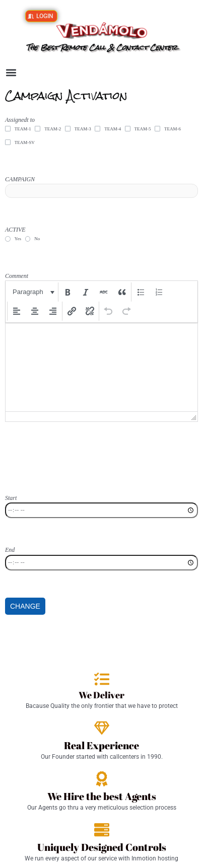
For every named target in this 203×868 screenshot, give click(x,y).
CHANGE (25, 606)
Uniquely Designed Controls (102, 847)
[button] (11, 73)
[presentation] (32, 292)
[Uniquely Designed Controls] (102, 830)
